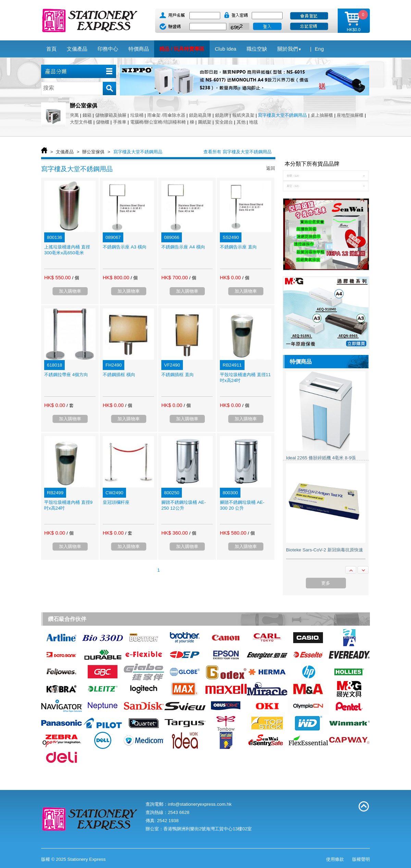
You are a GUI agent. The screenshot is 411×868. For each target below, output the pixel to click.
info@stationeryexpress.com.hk (200, 804)
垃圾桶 (137, 115)
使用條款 (335, 859)
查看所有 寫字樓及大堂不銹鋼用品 (238, 152)
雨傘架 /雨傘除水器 (166, 115)
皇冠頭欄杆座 (116, 502)
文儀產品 (65, 152)
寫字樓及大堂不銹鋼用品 (282, 115)
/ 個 (75, 278)
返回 (271, 168)
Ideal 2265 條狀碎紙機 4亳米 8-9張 (321, 458)
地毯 (253, 122)
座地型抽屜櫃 (350, 115)
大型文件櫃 (81, 122)
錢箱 (87, 115)
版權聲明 (361, 859)
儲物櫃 (103, 122)
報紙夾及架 (243, 115)
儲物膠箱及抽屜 (111, 115)
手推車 (120, 122)
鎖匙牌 (222, 115)
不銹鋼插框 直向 (178, 375)
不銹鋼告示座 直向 (238, 247)
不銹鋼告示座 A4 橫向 (183, 247)
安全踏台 (224, 122)
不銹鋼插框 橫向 (119, 375)
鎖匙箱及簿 (200, 115)
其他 (241, 122)
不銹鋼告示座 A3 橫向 (125, 247)
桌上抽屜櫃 (322, 115)
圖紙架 (205, 122)
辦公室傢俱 (93, 152)
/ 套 (70, 405)
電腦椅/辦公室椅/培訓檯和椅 (158, 122)
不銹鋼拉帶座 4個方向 (66, 375)
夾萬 (74, 115)
